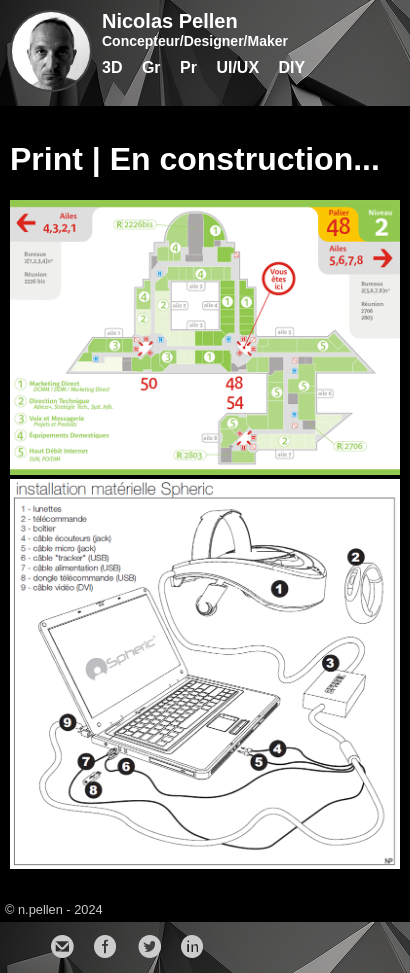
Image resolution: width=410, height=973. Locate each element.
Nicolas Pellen (170, 21)
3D (112, 67)
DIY (292, 67)
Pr (188, 67)
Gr (151, 67)
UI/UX (237, 67)
